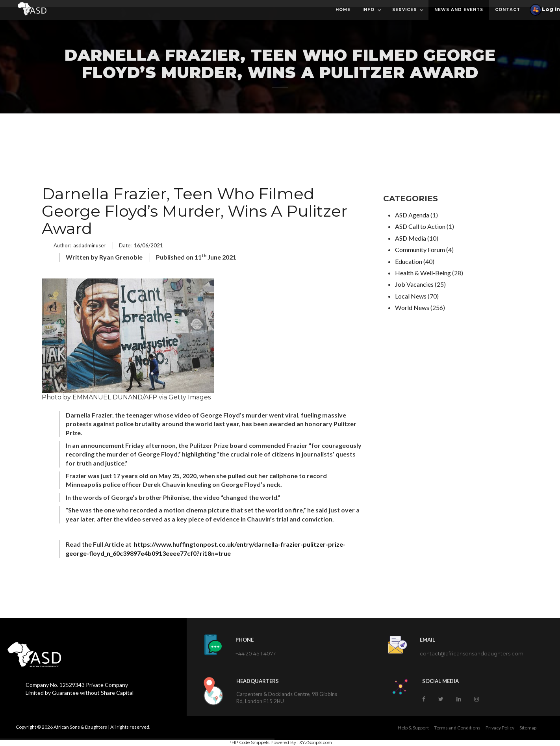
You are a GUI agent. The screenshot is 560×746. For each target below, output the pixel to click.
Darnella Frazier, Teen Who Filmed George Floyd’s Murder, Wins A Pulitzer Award (195, 211)
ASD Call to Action (420, 226)
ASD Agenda (412, 215)
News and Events (459, 10)
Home (343, 10)
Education (409, 261)
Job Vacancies (414, 284)
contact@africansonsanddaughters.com (472, 653)
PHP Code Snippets (249, 742)
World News (412, 307)
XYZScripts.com (316, 742)
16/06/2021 (148, 245)
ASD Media (411, 238)
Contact (508, 10)
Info (372, 10)
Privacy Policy (500, 728)
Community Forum (420, 250)
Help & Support (413, 728)
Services (408, 10)
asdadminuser (89, 245)
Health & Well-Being (423, 273)
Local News (411, 296)
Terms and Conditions (457, 728)
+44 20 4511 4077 (256, 653)
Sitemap (528, 728)
